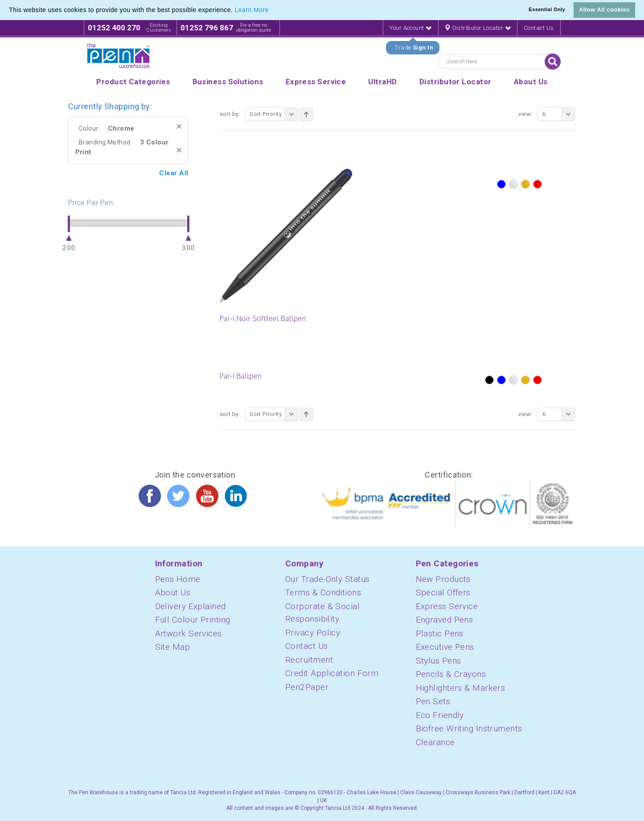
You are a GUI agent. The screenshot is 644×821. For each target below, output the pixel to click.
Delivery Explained (191, 606)
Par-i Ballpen (241, 376)
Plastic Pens (440, 633)
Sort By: (230, 114)
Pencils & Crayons (451, 674)
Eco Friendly (440, 715)
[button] (272, 11)
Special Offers (443, 592)
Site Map (173, 647)
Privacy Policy (313, 633)
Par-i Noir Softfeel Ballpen (263, 318)
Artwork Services (189, 633)
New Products (443, 579)
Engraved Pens (445, 620)
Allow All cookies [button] (604, 10)
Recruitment (309, 660)
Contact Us (539, 28)
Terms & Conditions (323, 592)
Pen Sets (433, 701)
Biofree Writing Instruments (469, 728)
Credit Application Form (332, 673)
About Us (173, 592)
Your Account (410, 28)
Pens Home (178, 579)
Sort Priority (274, 114)
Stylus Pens (439, 661)
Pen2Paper (307, 687)
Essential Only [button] (547, 9)
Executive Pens (445, 647)
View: (525, 114)
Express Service (447, 606)
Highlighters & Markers (461, 688)
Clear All (174, 173)
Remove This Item (179, 126)
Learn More (252, 10)
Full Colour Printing (193, 620)
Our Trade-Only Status (327, 579)
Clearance (435, 742)
